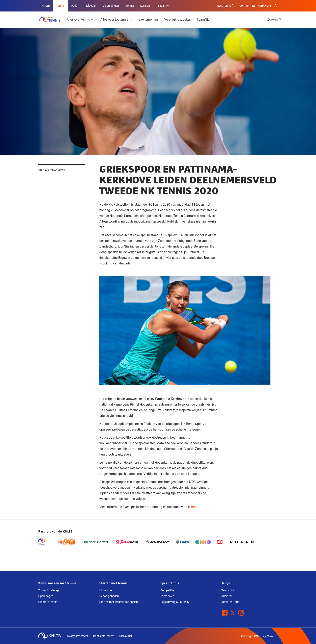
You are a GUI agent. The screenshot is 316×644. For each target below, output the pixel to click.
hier (194, 507)
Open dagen (46, 596)
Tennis (60, 6)
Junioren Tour (230, 602)
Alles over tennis (78, 19)
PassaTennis (226, 6)
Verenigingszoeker (177, 19)
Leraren (145, 6)
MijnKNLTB (264, 6)
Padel (74, 6)
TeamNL (203, 19)
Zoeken (272, 19)
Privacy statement (77, 636)
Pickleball (90, 6)
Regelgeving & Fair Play (175, 602)
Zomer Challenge (49, 590)
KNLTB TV (163, 6)
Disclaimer (126, 636)
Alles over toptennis (114, 19)
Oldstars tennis (48, 602)
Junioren (227, 596)
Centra (130, 6)
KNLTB (46, 6)
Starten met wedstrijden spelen (119, 602)
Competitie (167, 590)
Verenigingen (111, 6)
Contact (244, 6)
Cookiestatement (104, 636)
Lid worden (106, 590)
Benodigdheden (109, 596)
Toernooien (167, 596)
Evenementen (148, 19)
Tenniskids (228, 590)
